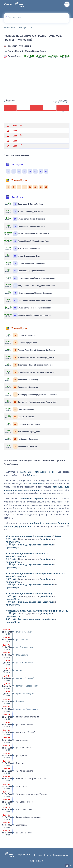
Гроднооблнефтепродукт (22, 817)
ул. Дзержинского (19, 802)
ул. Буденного (17, 756)
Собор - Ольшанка (20, 409)
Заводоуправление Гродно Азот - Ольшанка (31, 394)
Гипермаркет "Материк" (22, 717)
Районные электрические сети (25, 779)
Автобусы (14, 164)
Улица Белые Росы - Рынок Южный (27, 234)
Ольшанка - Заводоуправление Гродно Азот (31, 402)
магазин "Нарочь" (19, 678)
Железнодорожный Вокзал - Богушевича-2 (31, 278)
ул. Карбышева (18, 748)
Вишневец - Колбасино (22, 446)
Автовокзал (16, 740)
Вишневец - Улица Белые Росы (25, 226)
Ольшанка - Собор (20, 417)
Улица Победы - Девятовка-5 (24, 211)
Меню (67, 4)
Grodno (9, 4)
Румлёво (14, 701)
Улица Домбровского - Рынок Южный (28, 308)
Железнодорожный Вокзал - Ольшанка (29, 293)
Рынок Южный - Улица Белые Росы (27, 51)
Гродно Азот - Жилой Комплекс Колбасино (30, 350)
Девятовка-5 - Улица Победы (24, 204)
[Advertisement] (37, 80)
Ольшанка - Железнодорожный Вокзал (29, 300)
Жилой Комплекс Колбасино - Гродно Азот (30, 357)
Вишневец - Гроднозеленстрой (25, 271)
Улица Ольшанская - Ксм (23, 256)
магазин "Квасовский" (21, 686)
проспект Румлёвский (19, 46)
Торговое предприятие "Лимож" (26, 794)
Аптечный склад (18, 810)
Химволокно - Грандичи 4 (23, 432)
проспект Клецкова (19, 694)
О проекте (38, 855)
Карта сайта (24, 854)
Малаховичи (16, 655)
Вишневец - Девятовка (22, 387)
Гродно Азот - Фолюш (21, 335)
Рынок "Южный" (18, 632)
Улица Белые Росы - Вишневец (25, 219)
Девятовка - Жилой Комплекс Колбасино (30, 365)
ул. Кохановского (18, 771)
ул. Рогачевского (18, 647)
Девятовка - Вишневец (22, 380)
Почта (13, 670)
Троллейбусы (16, 180)
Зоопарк (14, 763)
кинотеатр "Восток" (19, 732)
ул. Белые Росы (18, 833)
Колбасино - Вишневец (22, 439)
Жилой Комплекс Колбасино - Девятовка (30, 372)
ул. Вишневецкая (18, 663)
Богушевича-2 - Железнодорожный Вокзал (31, 286)
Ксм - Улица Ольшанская (23, 248)
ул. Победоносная (19, 725)
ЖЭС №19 (15, 786)
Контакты (47, 855)
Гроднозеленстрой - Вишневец (25, 263)
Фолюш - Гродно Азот (21, 343)
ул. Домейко (16, 640)
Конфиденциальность (61, 855)
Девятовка (15, 825)
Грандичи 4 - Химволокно (23, 424)
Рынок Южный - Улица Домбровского (28, 315)
